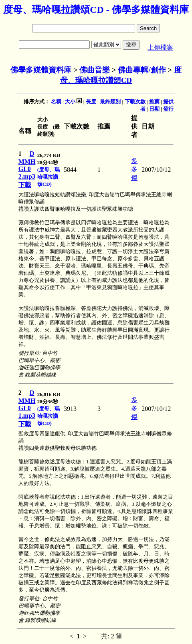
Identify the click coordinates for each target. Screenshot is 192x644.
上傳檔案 (160, 47)
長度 (91, 102)
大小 (70, 102)
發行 (168, 109)
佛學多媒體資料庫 (41, 70)
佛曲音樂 (95, 70)
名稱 (56, 102)
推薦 (154, 102)
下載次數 (135, 102)
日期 (154, 109)
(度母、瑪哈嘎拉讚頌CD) (49, 177)
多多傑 (134, 169)
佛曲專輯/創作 (142, 70)
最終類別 (110, 102)
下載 (25, 185)
